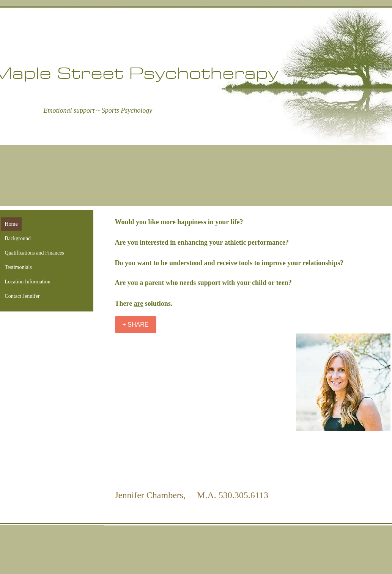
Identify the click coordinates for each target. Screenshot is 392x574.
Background (18, 238)
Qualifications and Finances (35, 253)
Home (11, 224)
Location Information (28, 282)
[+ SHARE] (136, 325)
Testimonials (18, 267)
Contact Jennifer (22, 296)
